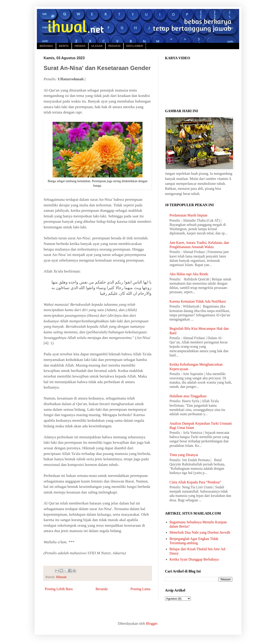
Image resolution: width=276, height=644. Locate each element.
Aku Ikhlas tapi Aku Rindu (189, 274)
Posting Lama (140, 589)
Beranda (101, 589)
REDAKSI (114, 46)
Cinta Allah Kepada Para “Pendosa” (195, 482)
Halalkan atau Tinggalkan (188, 396)
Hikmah (61, 577)
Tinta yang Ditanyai (184, 455)
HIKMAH (80, 46)
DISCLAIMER (135, 46)
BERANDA (46, 46)
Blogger (152, 623)
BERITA (64, 46)
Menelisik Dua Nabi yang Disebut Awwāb (200, 532)
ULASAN (97, 46)
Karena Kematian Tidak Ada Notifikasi (198, 301)
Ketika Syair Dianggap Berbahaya (194, 559)
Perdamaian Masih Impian (188, 215)
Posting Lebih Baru (59, 589)
